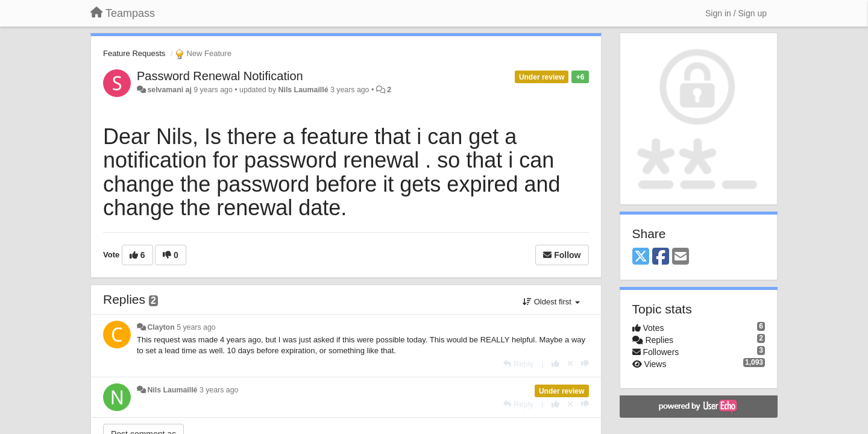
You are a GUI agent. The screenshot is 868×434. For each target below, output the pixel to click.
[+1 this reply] (555, 364)
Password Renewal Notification (220, 76)
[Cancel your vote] (570, 364)
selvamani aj (169, 90)
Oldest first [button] (551, 302)
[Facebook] (661, 257)
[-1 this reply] (585, 364)
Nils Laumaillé (303, 90)
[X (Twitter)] (641, 257)
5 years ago (196, 327)
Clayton (161, 327)
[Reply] (518, 364)
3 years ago (219, 390)
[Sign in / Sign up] (736, 13)
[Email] (681, 257)
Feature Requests (134, 53)
